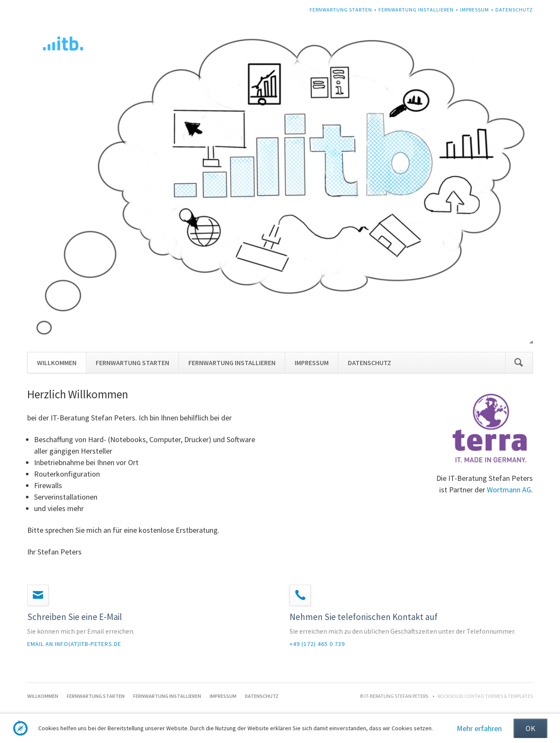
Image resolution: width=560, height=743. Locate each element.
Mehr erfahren (479, 728)
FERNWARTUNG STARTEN (341, 10)
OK (530, 728)
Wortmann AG (509, 490)
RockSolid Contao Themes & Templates (485, 696)
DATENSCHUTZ (514, 10)
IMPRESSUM (475, 10)
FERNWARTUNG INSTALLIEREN (416, 10)
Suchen (519, 363)
